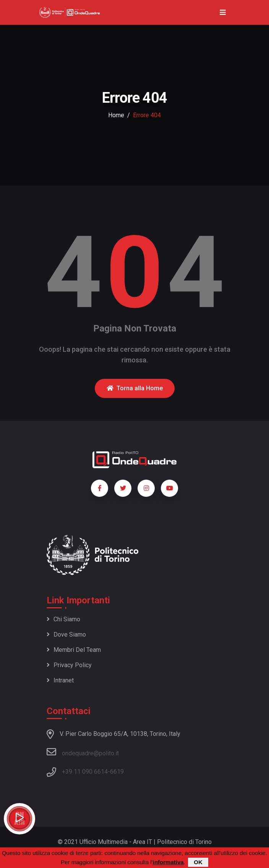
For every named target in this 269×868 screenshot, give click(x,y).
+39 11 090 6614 (85, 772)
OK (198, 862)
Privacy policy (69, 665)
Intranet (60, 680)
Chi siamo (63, 619)
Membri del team (74, 650)
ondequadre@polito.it (83, 752)
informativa (168, 862)
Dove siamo (66, 634)
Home (116, 115)
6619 (117, 772)
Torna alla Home (135, 388)
